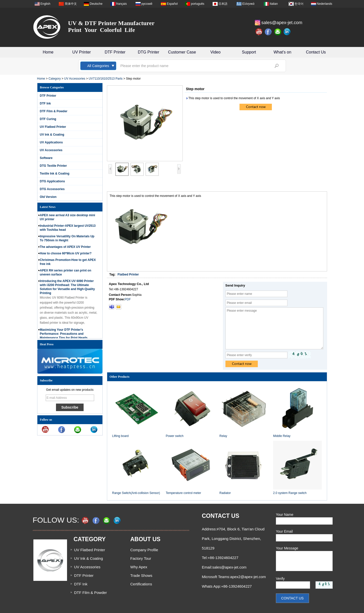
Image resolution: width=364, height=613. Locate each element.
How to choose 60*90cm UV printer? (66, 255)
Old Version (48, 197)
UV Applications (51, 142)
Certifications (141, 584)
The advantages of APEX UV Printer (65, 248)
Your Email (284, 531)
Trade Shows (141, 575)
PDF (128, 299)
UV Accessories (75, 79)
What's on (283, 52)
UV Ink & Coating (52, 135)
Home (48, 52)
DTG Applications (52, 181)
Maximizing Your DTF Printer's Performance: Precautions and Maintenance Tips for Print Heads (64, 335)
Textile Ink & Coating (55, 174)
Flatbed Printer (128, 274)
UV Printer (82, 52)
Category (55, 79)
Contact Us (316, 52)
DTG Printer (148, 52)
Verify (280, 579)
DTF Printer (115, 52)
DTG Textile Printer (53, 166)
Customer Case (182, 52)
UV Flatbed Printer (53, 127)
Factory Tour (141, 558)
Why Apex (139, 567)
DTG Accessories (52, 189)
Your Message (287, 548)
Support (249, 52)
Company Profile (144, 550)
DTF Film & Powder (54, 111)
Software (46, 158)
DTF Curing (48, 119)
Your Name (285, 515)
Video (216, 52)
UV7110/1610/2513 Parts (106, 79)
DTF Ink (45, 103)
